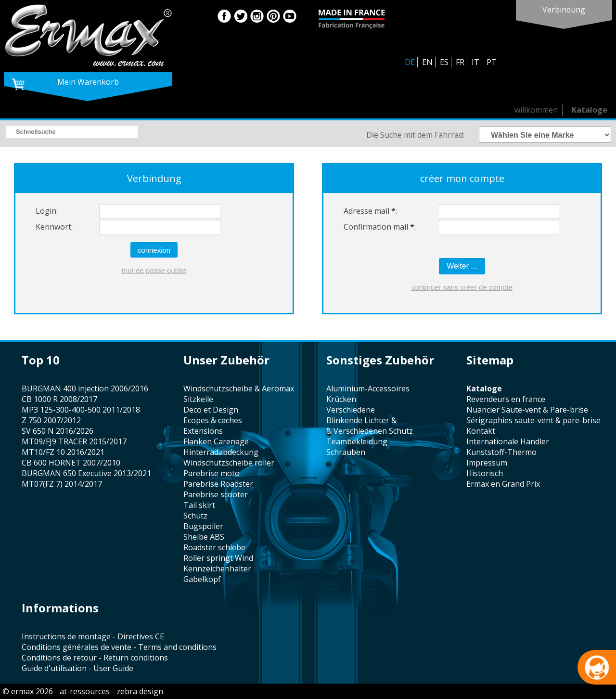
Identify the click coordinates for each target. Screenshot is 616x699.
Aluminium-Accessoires (368, 388)
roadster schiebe (214, 547)
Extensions (203, 431)
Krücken (341, 399)
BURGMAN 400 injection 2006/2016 (85, 388)
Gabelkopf (202, 579)
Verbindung (564, 10)
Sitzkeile (198, 399)
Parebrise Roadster (218, 484)
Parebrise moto (212, 473)
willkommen (536, 110)
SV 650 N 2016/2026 (58, 431)
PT (492, 62)
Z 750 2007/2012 (51, 420)
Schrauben (346, 452)
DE (410, 62)
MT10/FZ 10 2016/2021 (63, 452)
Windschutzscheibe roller (229, 463)
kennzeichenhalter (217, 569)
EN (427, 62)
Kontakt (481, 431)
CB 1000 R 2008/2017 (59, 399)
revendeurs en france (506, 399)
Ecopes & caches (213, 420)
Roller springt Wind (218, 558)
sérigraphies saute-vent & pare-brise (533, 420)
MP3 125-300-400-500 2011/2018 (81, 410)
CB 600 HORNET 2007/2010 (71, 463)
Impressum (487, 463)
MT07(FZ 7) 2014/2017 (62, 484)
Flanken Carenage (216, 441)
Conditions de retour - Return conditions (95, 658)
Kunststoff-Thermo (501, 452)
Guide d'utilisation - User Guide (77, 668)
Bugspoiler (203, 526)
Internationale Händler (508, 441)
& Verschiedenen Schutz (370, 431)
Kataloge (590, 110)
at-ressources (85, 691)
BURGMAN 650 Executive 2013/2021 (86, 473)
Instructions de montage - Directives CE (93, 636)
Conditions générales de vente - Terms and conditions (119, 647)
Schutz (195, 516)
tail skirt (199, 505)
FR (460, 62)
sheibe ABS (204, 537)
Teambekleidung (357, 441)
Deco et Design (211, 410)
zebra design (140, 691)
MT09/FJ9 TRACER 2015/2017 (74, 441)
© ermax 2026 (28, 691)
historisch (485, 473)
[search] (72, 132)
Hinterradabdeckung (221, 452)
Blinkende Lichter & (361, 420)
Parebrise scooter (216, 494)
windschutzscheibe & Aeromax (239, 388)
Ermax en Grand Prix (503, 484)
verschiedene (351, 410)
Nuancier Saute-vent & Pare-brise (527, 410)
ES (444, 62)
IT (475, 62)
